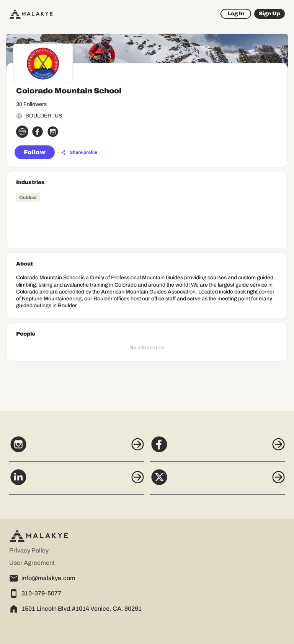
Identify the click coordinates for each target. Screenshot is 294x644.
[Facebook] (217, 448)
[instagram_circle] (53, 132)
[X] (217, 481)
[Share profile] (79, 153)
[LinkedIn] (77, 481)
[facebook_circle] (38, 132)
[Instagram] (77, 448)
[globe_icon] (22, 132)
